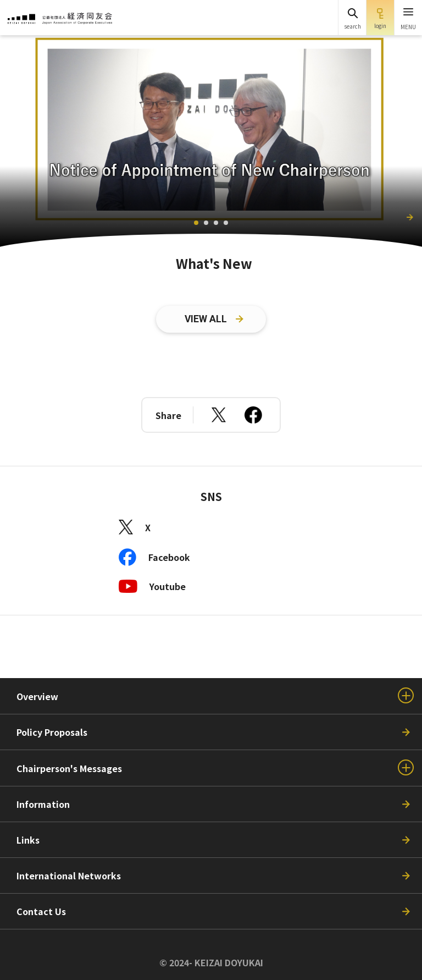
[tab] (196, 223)
